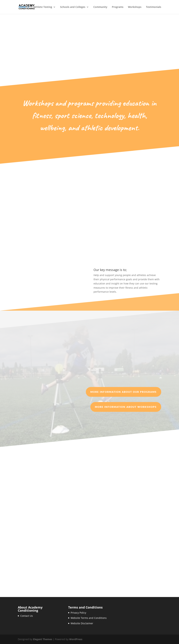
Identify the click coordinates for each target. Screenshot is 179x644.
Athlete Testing (43, 7)
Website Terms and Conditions (89, 618)
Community (100, 7)
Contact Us (27, 616)
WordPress (76, 639)
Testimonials (154, 7)
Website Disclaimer (82, 623)
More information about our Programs (123, 392)
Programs (118, 7)
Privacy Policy (78, 613)
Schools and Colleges (73, 7)
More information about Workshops (126, 407)
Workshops (135, 7)
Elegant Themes (43, 639)
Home (22, 7)
